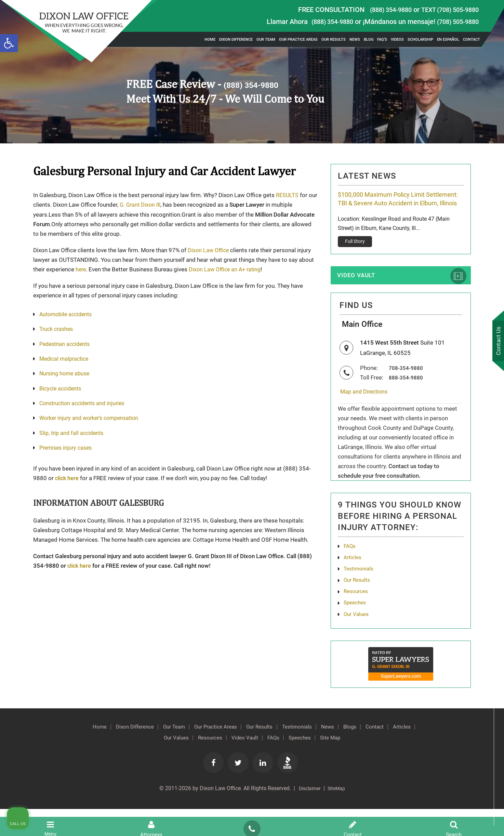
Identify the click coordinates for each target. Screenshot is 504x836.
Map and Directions (367, 411)
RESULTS (288, 195)
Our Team (266, 40)
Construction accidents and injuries (85, 404)
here (81, 269)
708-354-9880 (408, 387)
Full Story (355, 254)
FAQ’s (382, 40)
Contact (472, 40)
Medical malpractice (66, 359)
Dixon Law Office (209, 250)
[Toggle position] (467, 617)
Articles (354, 578)
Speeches (335, 764)
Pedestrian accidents (67, 344)
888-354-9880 (408, 396)
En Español (448, 40)
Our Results (334, 40)
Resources (235, 764)
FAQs (350, 566)
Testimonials (360, 591)
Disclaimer (308, 815)
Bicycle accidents (62, 389)
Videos (397, 40)
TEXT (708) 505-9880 (447, 10)
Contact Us (497, 342)
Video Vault (360, 289)
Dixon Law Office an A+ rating (228, 269)
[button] (9, 43)
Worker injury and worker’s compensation (93, 420)
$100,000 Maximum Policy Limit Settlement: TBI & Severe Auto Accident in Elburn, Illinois (398, 205)
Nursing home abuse (66, 374)
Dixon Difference (236, 40)
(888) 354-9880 (382, 10)
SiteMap (338, 815)
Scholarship (420, 40)
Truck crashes (57, 329)
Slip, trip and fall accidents (73, 435)
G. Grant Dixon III (151, 205)
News (355, 40)
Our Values (197, 764)
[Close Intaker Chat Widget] (481, 617)
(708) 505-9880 (455, 22)
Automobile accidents (68, 314)
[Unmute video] (383, 617)
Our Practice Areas (298, 40)
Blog (369, 40)
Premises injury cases (68, 450)
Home (210, 40)
